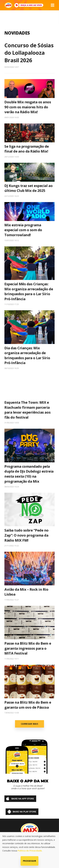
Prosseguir (29, 861)
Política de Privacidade (30, 851)
